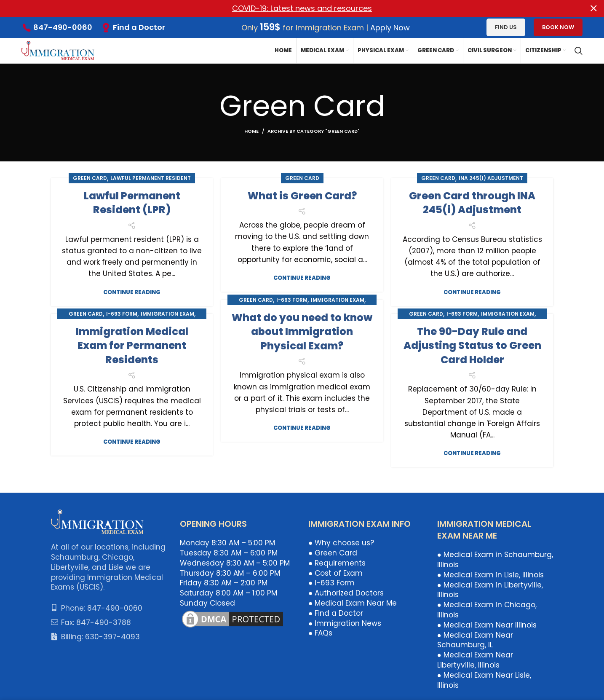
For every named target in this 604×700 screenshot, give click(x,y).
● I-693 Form (331, 583)
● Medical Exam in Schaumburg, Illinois (495, 560)
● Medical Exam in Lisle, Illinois (490, 575)
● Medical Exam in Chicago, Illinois (487, 610)
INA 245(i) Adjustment (491, 178)
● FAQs (320, 633)
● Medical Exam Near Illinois (487, 625)
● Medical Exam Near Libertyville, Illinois (475, 660)
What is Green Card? (302, 195)
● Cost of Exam (335, 573)
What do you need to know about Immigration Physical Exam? (302, 331)
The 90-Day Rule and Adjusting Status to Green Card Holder (472, 345)
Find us (506, 27)
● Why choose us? (341, 543)
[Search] (579, 51)
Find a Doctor (139, 27)
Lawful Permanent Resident (151, 178)
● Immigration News (345, 623)
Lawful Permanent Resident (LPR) (132, 202)
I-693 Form (292, 299)
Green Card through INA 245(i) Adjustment (472, 202)
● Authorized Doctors (346, 593)
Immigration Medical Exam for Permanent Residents (132, 345)
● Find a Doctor (336, 613)
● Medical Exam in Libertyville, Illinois (490, 590)
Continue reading (132, 292)
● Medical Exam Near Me (353, 603)
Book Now (558, 27)
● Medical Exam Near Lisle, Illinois (484, 680)
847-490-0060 (63, 27)
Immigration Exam (338, 299)
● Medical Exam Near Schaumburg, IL (475, 640)
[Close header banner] (593, 8)
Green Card (90, 178)
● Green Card (333, 553)
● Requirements (337, 563)
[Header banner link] (289, 8)
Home (251, 131)
